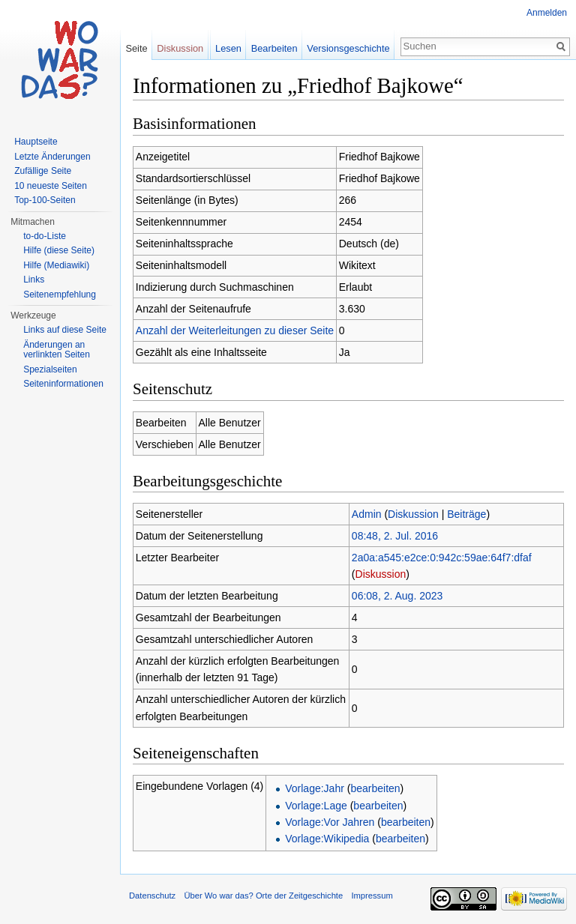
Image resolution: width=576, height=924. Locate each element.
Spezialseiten (50, 369)
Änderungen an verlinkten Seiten (57, 350)
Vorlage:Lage (316, 806)
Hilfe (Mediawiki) (56, 265)
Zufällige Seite (43, 171)
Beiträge (466, 514)
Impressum (372, 896)
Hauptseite (36, 142)
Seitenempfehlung (60, 295)
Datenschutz (152, 896)
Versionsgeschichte (348, 48)
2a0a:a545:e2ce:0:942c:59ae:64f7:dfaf (442, 558)
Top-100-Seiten (45, 200)
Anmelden (547, 13)
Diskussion (413, 514)
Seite (136, 48)
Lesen (228, 48)
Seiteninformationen (63, 384)
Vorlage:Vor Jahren (330, 822)
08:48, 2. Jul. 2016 (395, 536)
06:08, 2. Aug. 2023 (397, 596)
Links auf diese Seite (65, 330)
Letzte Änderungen (52, 157)
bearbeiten (375, 788)
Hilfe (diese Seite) (59, 250)
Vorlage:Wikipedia (327, 839)
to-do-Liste (45, 236)
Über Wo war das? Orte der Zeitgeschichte (263, 896)
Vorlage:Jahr (315, 788)
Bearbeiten (274, 48)
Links (34, 280)
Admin (367, 514)
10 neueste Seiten (51, 186)
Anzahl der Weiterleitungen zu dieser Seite (235, 330)
